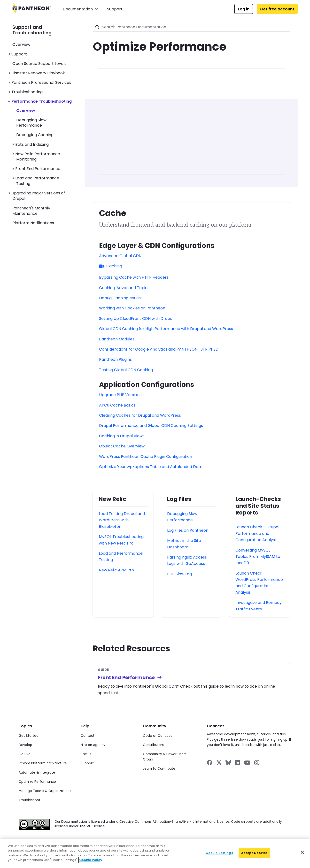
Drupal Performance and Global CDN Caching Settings (151, 426)
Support (115, 9)
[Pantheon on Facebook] (210, 763)
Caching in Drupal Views (122, 436)
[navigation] (46, 122)
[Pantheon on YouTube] (247, 763)
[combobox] (191, 27)
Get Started (29, 736)
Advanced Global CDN (120, 256)
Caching (111, 266)
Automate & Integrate (37, 772)
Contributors (153, 745)
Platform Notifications (33, 223)
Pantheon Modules (117, 339)
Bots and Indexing (32, 144)
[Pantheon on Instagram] (257, 763)
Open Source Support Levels (39, 64)
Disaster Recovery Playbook (38, 73)
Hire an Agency (93, 745)
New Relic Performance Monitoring (38, 157)
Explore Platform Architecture (43, 763)
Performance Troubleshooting (42, 101)
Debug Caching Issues (120, 298)
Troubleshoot (30, 800)
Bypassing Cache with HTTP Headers (134, 277)
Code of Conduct (157, 736)
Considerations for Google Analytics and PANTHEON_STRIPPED (159, 349)
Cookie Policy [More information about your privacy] (91, 860)
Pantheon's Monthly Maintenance (31, 211)
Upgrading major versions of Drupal (38, 196)
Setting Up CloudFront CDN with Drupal (136, 319)
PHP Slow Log (179, 574)
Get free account (277, 9)
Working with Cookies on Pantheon (132, 308)
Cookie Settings (219, 853)
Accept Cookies (254, 853)
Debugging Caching (35, 135)
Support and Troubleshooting (32, 30)
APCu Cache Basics (117, 405)
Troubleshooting (27, 92)
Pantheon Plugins (115, 359)
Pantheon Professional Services (41, 82)
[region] (155, 853)
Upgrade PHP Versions (120, 395)
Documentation (80, 9)
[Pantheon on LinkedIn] (238, 763)
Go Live (25, 754)
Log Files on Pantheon (188, 530)
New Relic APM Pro (116, 570)
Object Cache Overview (122, 446)
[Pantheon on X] (219, 763)
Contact (88, 736)
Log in (244, 9)
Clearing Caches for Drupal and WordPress (140, 415)
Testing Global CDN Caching (126, 370)
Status (86, 754)
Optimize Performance (37, 782)
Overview (21, 44)
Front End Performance (38, 169)
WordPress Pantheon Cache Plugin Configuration (146, 457)
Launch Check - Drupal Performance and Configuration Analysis (257, 533)
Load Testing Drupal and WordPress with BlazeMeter (122, 520)
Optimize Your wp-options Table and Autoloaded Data (151, 467)
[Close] (302, 853)
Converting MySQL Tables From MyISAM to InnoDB (258, 557)
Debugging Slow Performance (31, 123)
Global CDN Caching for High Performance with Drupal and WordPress (166, 329)
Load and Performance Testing (37, 181)
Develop (25, 745)
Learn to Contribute (159, 769)
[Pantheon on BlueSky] (228, 763)
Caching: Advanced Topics (124, 288)
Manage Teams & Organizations (45, 791)
